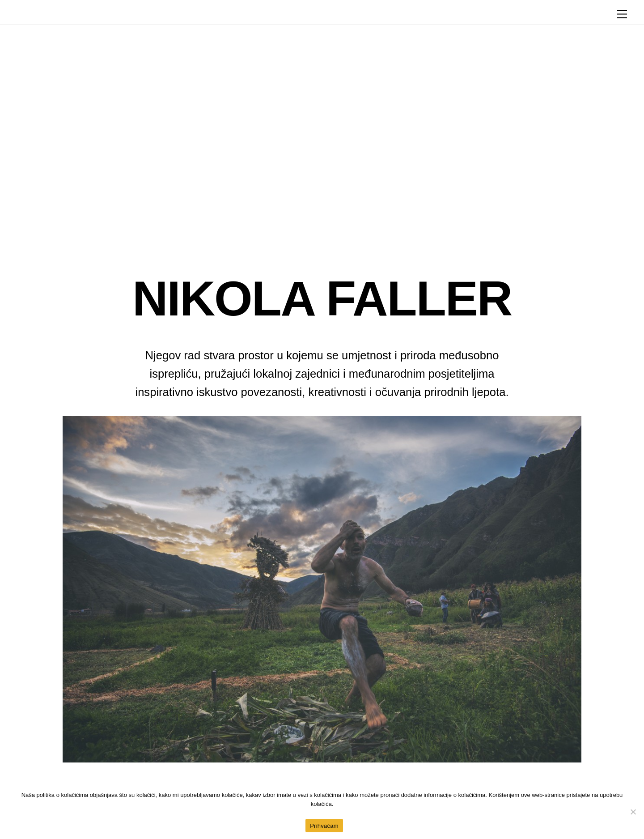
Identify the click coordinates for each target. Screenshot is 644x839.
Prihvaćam (324, 826)
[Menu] (622, 15)
